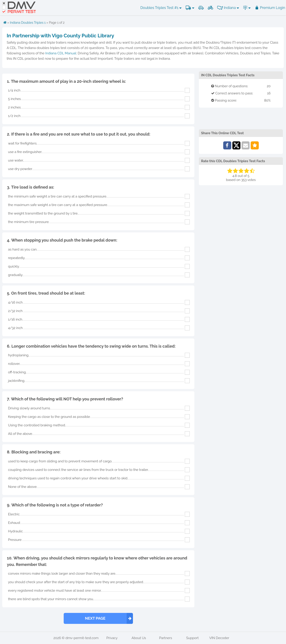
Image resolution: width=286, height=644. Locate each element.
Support (192, 638)
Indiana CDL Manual (61, 53)
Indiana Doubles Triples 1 (28, 23)
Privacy (112, 638)
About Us (139, 638)
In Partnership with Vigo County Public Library (60, 36)
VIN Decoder (219, 638)
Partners (166, 638)
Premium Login (270, 8)
